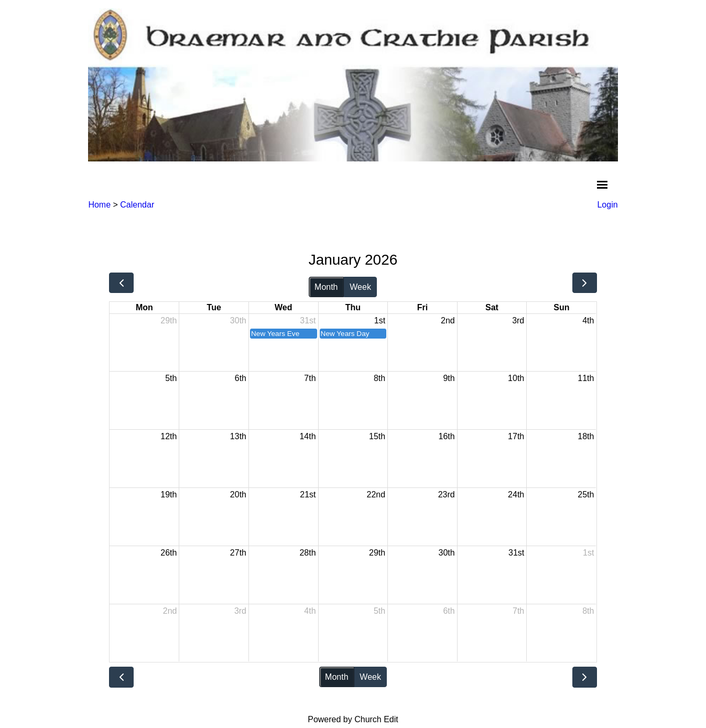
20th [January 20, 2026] (238, 495)
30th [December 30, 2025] (238, 320)
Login (607, 205)
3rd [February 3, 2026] (240, 611)
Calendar (137, 205)
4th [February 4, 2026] (310, 611)
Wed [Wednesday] (283, 307)
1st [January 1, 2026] (380, 320)
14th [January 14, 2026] (307, 436)
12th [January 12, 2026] (169, 436)
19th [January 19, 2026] (169, 495)
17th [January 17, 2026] (516, 436)
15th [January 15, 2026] (377, 436)
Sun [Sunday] (561, 307)
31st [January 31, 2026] (516, 553)
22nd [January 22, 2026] (376, 495)
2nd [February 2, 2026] (170, 611)
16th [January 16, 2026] (447, 436)
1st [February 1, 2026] (588, 553)
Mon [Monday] (144, 307)
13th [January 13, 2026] (238, 436)
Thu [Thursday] (353, 307)
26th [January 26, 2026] (169, 553)
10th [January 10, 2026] (516, 378)
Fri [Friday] (422, 307)
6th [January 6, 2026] (241, 378)
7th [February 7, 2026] (518, 611)
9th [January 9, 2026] (449, 378)
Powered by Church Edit (353, 719)
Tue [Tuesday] (214, 307)
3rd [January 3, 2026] (518, 320)
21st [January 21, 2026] (308, 495)
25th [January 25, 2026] (586, 495)
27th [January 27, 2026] (238, 553)
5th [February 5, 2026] (379, 611)
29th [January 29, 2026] (377, 553)
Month (326, 287)
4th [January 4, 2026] (588, 320)
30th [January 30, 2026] (447, 553)
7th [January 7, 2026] (310, 378)
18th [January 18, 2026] (586, 436)
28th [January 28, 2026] (307, 553)
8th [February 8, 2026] (588, 611)
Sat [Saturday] (492, 307)
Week (360, 287)
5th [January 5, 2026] (171, 378)
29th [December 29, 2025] (169, 320)
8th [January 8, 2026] (379, 378)
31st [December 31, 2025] (308, 320)
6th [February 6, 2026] (449, 611)
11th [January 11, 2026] (586, 378)
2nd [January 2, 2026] (448, 320)
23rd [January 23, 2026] (447, 495)
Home (99, 205)
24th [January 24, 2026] (516, 495)
